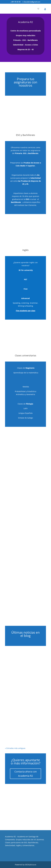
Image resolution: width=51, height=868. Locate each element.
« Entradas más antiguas (15, 748)
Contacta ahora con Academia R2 (26, 774)
